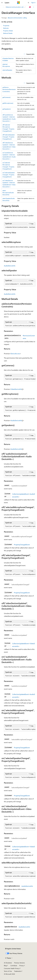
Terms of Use (8, 971)
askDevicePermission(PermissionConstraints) (9, 89)
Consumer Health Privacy (12, 968)
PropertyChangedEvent (22, 545)
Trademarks (18, 971)
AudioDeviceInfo (10, 266)
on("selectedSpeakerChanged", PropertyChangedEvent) (9, 175)
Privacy (22, 966)
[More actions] (34, 7)
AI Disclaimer (8, 963)
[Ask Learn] (30, 7)
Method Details (8, 33)
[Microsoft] (19, 3)
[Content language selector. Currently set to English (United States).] (13, 949)
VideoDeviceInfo (16, 389)
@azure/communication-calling (15, 7)
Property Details (8, 31)
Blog (5, 966)
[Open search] (29, 3)
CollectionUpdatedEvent (20, 494)
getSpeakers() (7, 109)
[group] (18, 144)
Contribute (14, 966)
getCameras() (6, 97)
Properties (6, 26)
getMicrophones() (8, 103)
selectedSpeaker (7, 70)
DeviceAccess (15, 354)
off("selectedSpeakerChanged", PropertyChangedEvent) (9, 137)
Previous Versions (19, 963)
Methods (6, 28)
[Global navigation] (2, 3)
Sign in (33, 3)
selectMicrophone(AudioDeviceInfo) (8, 193)
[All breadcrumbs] (3, 7)
